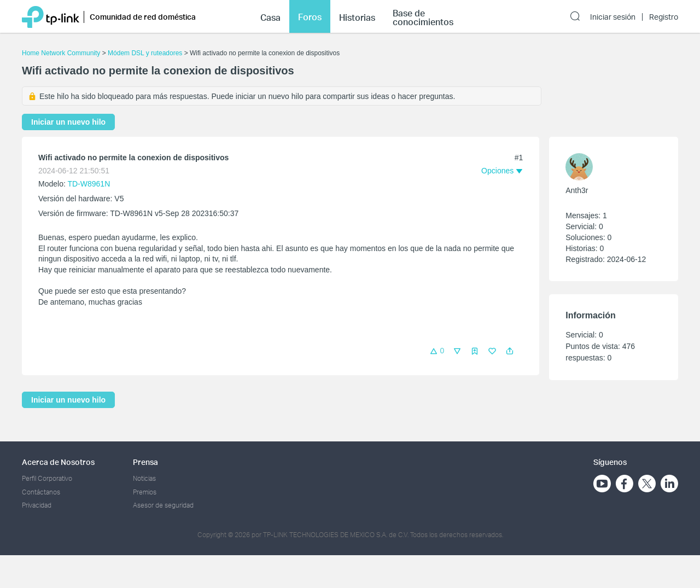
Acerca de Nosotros (58, 462)
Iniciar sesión (613, 17)
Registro (664, 17)
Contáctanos (41, 492)
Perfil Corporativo (47, 478)
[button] (510, 351)
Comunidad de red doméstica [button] (143, 17)
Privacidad (37, 505)
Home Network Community (61, 53)
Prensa (145, 462)
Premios (145, 492)
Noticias (144, 478)
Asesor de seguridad (163, 505)
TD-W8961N (89, 184)
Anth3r (577, 190)
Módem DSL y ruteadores (145, 53)
